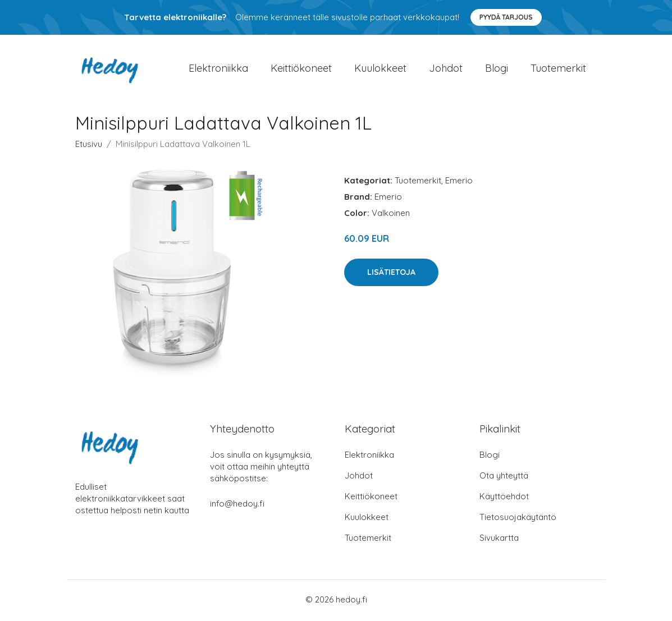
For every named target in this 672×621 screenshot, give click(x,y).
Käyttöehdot (504, 498)
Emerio (459, 183)
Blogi (497, 69)
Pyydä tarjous (506, 17)
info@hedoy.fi (237, 506)
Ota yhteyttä (504, 478)
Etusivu (89, 147)
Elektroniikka (218, 69)
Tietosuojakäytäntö (518, 519)
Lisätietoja (391, 274)
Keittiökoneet (301, 69)
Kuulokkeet (380, 69)
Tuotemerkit (558, 69)
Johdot (446, 69)
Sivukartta (499, 540)
